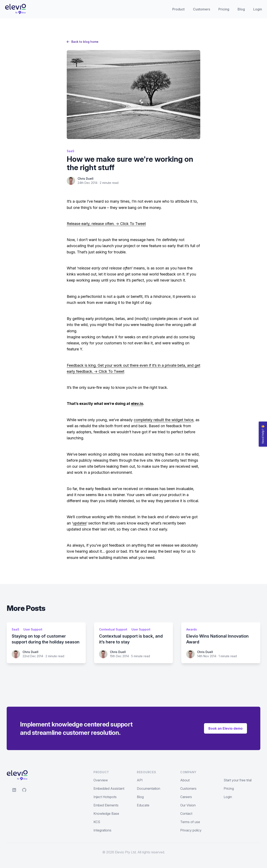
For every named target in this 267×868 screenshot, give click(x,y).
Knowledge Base (106, 814)
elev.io (137, 404)
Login (258, 9)
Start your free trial (238, 780)
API (140, 780)
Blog (241, 9)
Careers (186, 797)
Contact (186, 814)
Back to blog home (83, 42)
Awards (192, 629)
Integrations (102, 830)
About (185, 780)
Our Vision (188, 805)
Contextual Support (113, 629)
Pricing (224, 9)
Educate (143, 805)
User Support (33, 629)
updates (80, 523)
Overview (101, 780)
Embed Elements (106, 805)
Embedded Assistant (109, 788)
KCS (97, 822)
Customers (202, 9)
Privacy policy (191, 830)
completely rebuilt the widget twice (164, 420)
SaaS (71, 151)
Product (178, 9)
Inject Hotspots (105, 797)
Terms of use (190, 822)
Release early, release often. (91, 224)
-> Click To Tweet (130, 224)
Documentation (149, 788)
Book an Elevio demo (225, 728)
